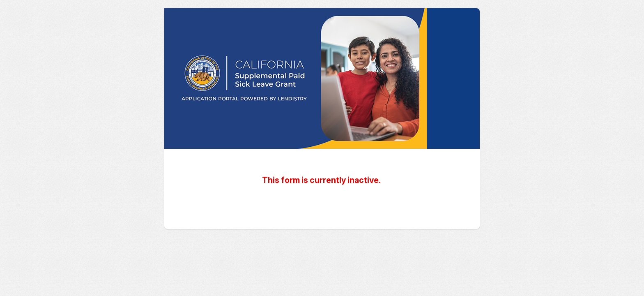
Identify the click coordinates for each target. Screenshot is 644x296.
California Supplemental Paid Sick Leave (322, 79)
